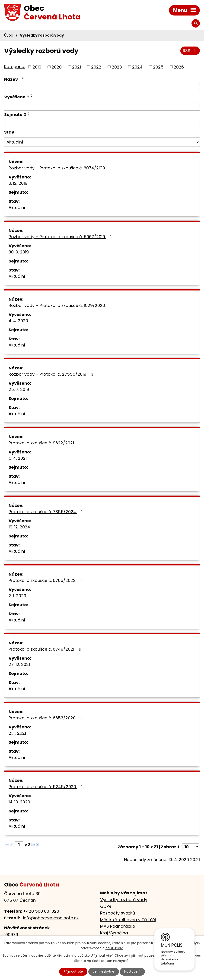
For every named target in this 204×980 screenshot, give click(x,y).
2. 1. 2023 (17, 596)
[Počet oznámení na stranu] (191, 847)
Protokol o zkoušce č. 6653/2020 (46, 718)
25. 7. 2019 (19, 389)
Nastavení (134, 971)
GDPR (106, 906)
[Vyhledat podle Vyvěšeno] (102, 106)
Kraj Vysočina (114, 933)
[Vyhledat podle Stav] (102, 142)
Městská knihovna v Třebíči (128, 920)
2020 (57, 67)
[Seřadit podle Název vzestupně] (23, 77)
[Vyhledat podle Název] (102, 88)
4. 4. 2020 (18, 321)
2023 (117, 67)
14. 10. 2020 (19, 802)
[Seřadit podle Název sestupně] (23, 79)
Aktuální (17, 208)
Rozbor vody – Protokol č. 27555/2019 (52, 374)
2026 (179, 67)
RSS (190, 51)
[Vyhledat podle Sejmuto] (102, 124)
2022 (96, 67)
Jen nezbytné (104, 971)
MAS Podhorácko (118, 926)
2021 (76, 67)
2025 (158, 67)
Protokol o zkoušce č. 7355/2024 (47, 512)
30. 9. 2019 (19, 252)
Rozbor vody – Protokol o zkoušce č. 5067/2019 (61, 237)
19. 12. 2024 (19, 527)
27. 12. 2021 (19, 664)
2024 (137, 67)
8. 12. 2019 (18, 183)
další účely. (114, 948)
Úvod (9, 35)
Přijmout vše (72, 971)
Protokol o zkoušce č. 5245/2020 (47, 787)
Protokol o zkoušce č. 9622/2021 (46, 443)
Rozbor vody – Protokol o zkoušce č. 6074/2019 (61, 168)
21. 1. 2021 (17, 733)
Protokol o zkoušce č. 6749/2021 (46, 649)
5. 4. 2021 (18, 458)
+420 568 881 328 (41, 911)
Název (12, 79)
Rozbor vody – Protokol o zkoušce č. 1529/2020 (61, 305)
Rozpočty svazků (118, 913)
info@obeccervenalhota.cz (51, 918)
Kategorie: (15, 67)
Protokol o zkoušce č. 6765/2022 (46, 580)
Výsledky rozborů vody (124, 900)
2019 (37, 67)
